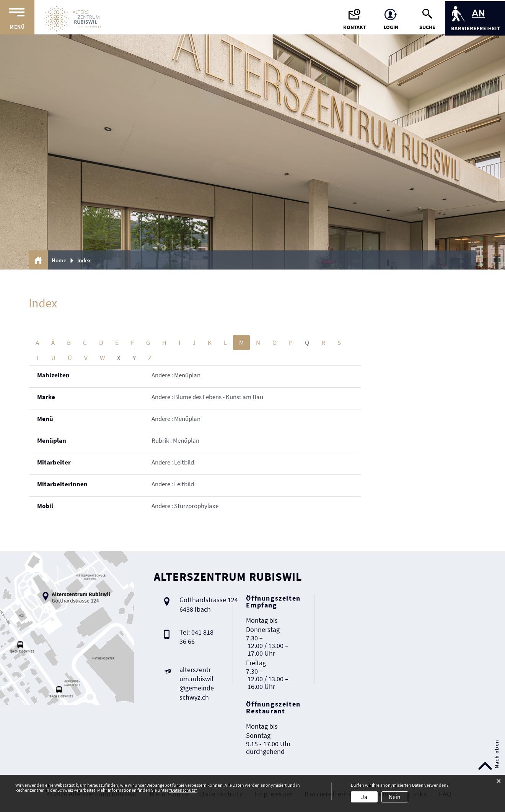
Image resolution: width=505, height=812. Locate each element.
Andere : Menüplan (176, 375)
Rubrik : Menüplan (175, 440)
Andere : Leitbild (173, 462)
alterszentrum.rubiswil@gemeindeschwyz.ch (197, 683)
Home (59, 260)
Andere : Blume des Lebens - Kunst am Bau (207, 397)
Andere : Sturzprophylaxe (185, 506)
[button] (87, 260)
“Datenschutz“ (183, 790)
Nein (395, 797)
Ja (364, 797)
